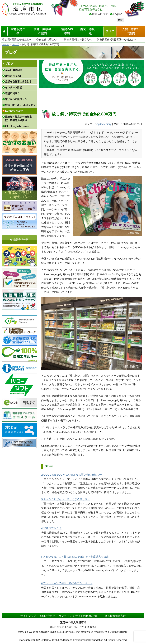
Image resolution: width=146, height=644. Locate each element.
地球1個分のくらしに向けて (21, 105)
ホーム (5, 44)
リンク (63, 616)
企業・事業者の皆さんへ (18, 40)
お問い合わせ (100, 14)
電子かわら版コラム (16, 99)
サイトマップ (28, 616)
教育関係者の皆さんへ (79, 40)
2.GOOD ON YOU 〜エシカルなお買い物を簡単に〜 (72, 475)
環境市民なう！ (14, 93)
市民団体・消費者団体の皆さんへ (118, 40)
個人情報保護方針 (115, 616)
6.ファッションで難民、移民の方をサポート (67, 583)
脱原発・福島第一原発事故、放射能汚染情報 (18, 118)
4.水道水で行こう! (52, 528)
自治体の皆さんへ (49, 40)
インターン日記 (14, 87)
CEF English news (17, 126)
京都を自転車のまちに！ (18, 82)
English (118, 14)
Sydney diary (14, 111)
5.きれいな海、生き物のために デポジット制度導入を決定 (75, 557)
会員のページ (21, 239)
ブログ (15, 44)
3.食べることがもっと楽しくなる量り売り (66, 499)
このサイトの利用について (86, 616)
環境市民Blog (13, 76)
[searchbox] (100, 20)
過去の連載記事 (14, 70)
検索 (120, 20)
